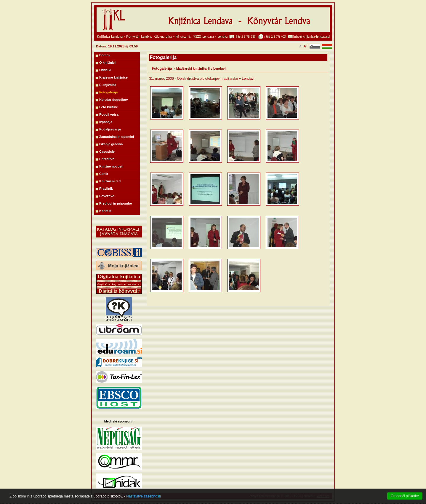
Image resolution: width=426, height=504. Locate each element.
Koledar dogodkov (114, 100)
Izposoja (106, 122)
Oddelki (105, 70)
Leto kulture (109, 107)
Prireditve (107, 159)
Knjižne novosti (111, 166)
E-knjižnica (108, 85)
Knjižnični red (110, 181)
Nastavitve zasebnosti (144, 500)
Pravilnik (106, 189)
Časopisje (107, 151)
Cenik (104, 174)
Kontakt (105, 211)
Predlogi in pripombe (116, 203)
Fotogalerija (108, 92)
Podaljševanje (110, 129)
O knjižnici (107, 63)
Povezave (107, 196)
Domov (105, 55)
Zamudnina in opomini (117, 137)
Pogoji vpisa (109, 114)
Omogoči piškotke (405, 500)
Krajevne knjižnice (113, 77)
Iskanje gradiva (111, 144)
